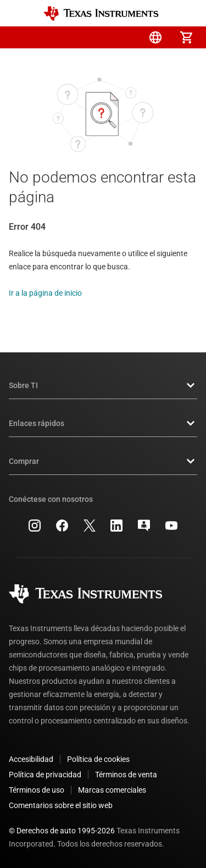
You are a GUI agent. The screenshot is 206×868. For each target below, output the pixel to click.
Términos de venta (126, 775)
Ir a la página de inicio (45, 293)
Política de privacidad (45, 775)
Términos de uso (37, 790)
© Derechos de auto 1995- (62, 831)
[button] (20, 37)
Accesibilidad (31, 759)
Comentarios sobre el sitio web (61, 805)
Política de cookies (98, 759)
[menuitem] (94, 37)
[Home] (101, 13)
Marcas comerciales (112, 790)
